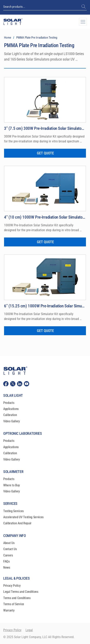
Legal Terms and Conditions (21, 591)
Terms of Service (14, 604)
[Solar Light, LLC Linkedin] (20, 383)
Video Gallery (12, 421)
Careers (8, 555)
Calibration (10, 415)
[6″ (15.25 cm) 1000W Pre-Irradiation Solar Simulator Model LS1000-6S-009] (45, 306)
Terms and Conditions (17, 598)
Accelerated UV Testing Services (23, 517)
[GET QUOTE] (45, 153)
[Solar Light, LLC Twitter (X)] (13, 383)
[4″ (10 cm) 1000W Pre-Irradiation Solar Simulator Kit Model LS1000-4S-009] (45, 217)
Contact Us (10, 549)
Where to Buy (12, 485)
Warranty (9, 610)
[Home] (8, 38)
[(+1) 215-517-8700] (84, 7)
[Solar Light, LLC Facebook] (6, 383)
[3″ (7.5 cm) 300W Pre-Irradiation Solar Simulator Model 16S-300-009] (45, 128)
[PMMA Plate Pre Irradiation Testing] (37, 38)
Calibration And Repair (17, 523)
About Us (9, 543)
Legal (29, 630)
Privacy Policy (12, 585)
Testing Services (13, 510)
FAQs (6, 561)
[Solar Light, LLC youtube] (27, 383)
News (7, 567)
